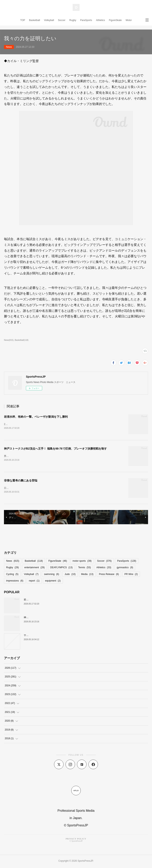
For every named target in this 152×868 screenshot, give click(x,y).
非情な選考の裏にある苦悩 (21, 481)
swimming (51, 575)
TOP (23, 20)
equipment (53, 582)
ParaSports (86, 20)
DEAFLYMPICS (61, 568)
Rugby (73, 20)
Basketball (35, 20)
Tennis (85, 568)
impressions (15, 582)
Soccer (62, 20)
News (9, 47)
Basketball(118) (22, 340)
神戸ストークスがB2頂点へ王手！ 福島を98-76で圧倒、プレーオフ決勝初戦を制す (55, 449)
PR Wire (131, 575)
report (34, 582)
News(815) (9, 340)
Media (87, 575)
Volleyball (49, 20)
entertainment (35, 568)
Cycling (12, 575)
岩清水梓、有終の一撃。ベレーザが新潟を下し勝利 (36, 417)
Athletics (100, 20)
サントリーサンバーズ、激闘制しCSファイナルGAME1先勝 (56, 636)
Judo (70, 575)
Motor (129, 20)
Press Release (109, 575)
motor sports (82, 562)
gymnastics (125, 568)
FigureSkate (115, 20)
